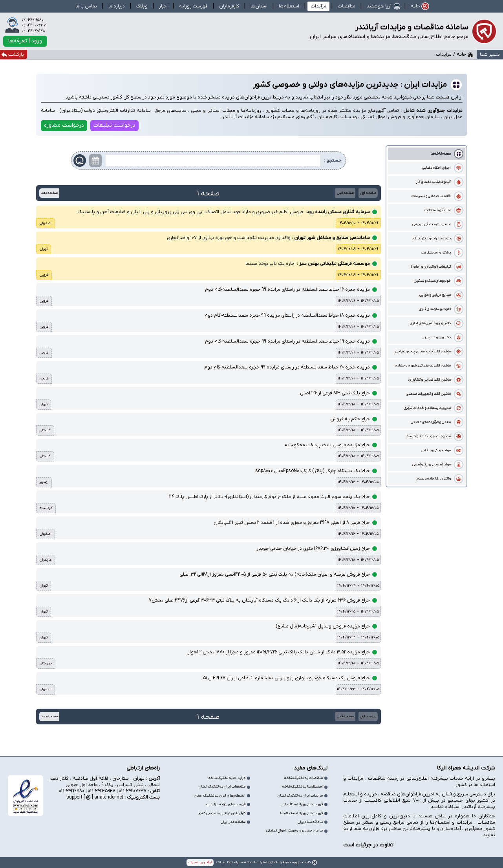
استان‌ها (259, 6)
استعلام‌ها (289, 6)
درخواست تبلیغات (114, 125)
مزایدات (318, 6)
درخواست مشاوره (64, 125)
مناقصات (347, 6)
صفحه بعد (49, 193)
